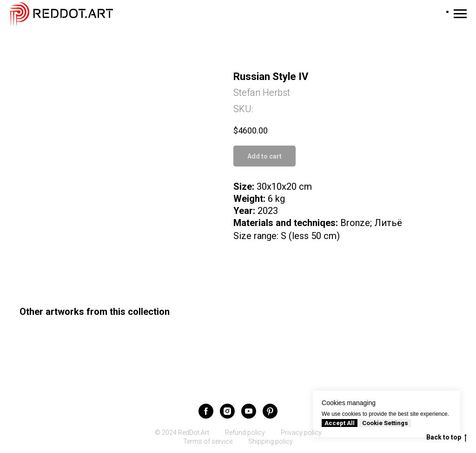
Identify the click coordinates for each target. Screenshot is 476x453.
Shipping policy (271, 441)
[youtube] (249, 411)
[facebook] (206, 411)
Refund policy (245, 433)
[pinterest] (270, 411)
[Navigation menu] (460, 14)
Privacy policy (301, 433)
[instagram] (227, 411)
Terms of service (208, 441)
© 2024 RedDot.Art (182, 433)
